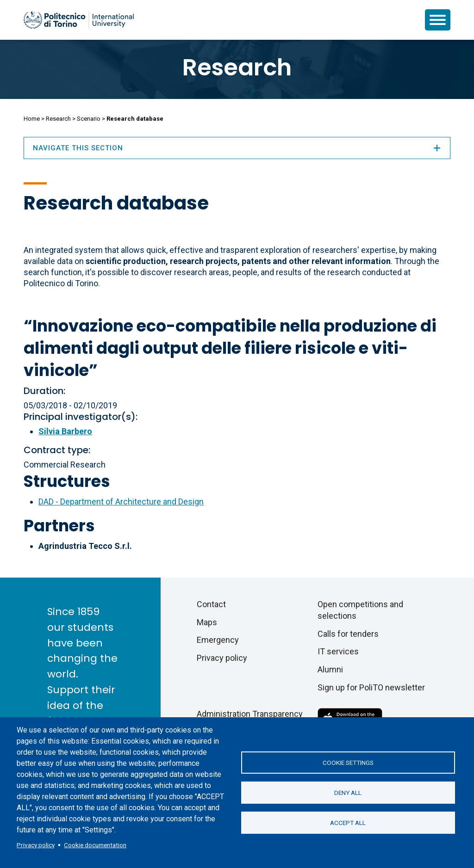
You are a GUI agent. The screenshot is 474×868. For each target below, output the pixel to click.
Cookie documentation (95, 845)
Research (237, 68)
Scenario (89, 119)
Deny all (348, 793)
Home (32, 119)
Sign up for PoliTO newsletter (371, 687)
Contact (211, 604)
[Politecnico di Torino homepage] (79, 20)
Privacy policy (36, 845)
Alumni (330, 669)
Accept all (348, 823)
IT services (338, 651)
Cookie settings (348, 763)
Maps (207, 622)
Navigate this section (237, 148)
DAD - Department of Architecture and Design (121, 502)
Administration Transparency (250, 714)
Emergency (218, 640)
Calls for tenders (348, 634)
